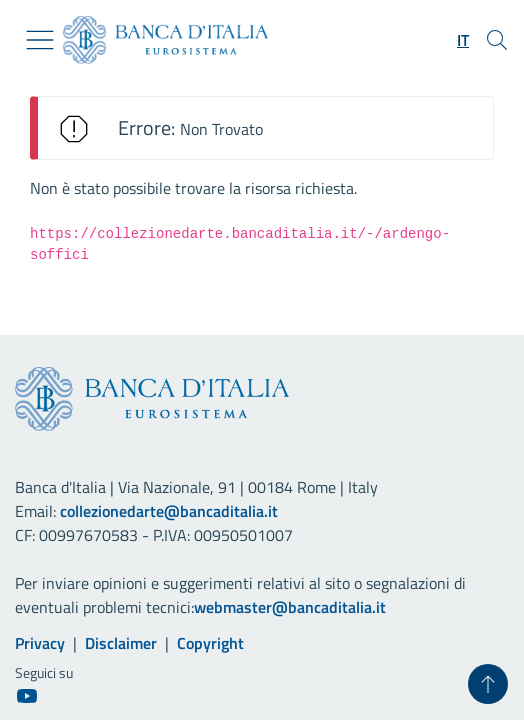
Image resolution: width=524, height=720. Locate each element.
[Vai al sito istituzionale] (157, 40)
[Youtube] (27, 695)
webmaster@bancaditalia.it (290, 607)
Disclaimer (121, 643)
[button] (463, 40)
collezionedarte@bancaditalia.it (169, 511)
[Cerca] (497, 40)
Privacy (40, 643)
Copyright (210, 643)
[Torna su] (488, 684)
